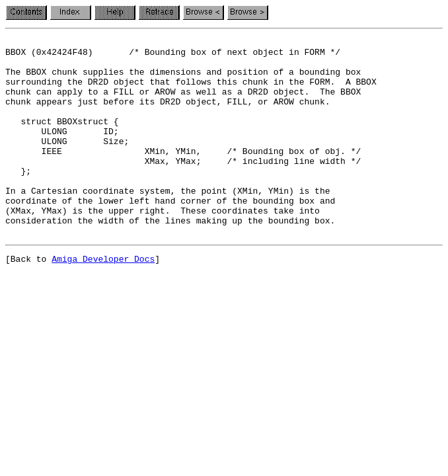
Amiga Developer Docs (103, 300)
